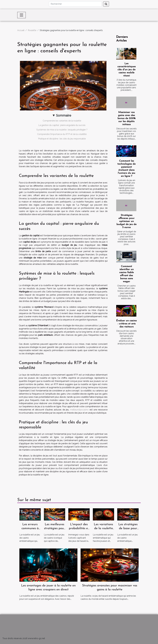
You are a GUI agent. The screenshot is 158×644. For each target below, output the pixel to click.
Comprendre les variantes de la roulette (62, 121)
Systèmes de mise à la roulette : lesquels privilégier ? (62, 130)
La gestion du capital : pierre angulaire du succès (62, 125)
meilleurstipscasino (79, 410)
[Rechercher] (75, 4)
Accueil (21, 30)
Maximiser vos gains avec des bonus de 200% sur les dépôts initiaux (127, 118)
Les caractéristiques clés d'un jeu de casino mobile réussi (127, 70)
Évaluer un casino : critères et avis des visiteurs (126, 324)
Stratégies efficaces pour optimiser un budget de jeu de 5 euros (126, 221)
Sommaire (64, 115)
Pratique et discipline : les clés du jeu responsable (62, 139)
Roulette (32, 30)
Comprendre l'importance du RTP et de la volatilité (62, 134)
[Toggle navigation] (21, 15)
